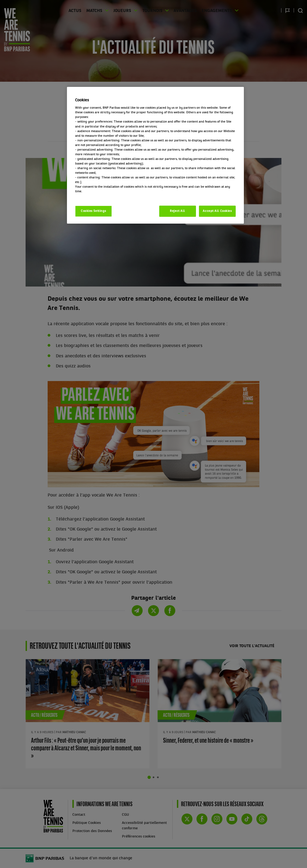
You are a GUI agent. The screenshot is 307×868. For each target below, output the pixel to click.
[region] (155, 155)
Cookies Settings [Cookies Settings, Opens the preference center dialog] (93, 211)
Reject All (177, 211)
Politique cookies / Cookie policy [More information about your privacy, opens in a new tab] (99, 196)
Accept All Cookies (217, 211)
